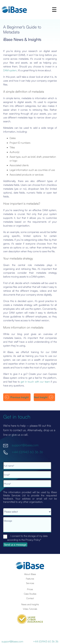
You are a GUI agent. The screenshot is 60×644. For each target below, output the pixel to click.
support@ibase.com (25, 445)
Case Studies (30, 594)
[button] (55, 10)
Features (30, 579)
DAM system (10, 70)
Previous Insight (20, 397)
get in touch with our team (35, 382)
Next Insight (41, 397)
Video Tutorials (30, 609)
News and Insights (30, 604)
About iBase (30, 574)
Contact (30, 598)
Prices (30, 589)
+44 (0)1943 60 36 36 (27, 452)
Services (30, 583)
